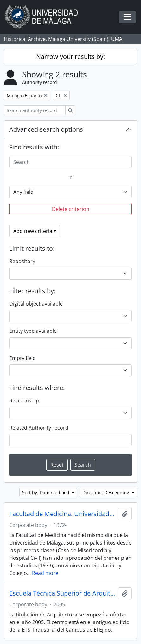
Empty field (22, 358)
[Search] (70, 162)
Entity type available (33, 331)
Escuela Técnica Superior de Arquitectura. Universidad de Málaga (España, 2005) (62, 593)
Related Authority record (39, 428)
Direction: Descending (106, 492)
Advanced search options (46, 129)
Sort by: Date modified (46, 492)
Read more (45, 573)
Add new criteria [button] (33, 231)
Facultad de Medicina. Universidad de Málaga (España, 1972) (62, 514)
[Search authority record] (35, 110)
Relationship (24, 401)
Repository (22, 261)
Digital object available (36, 304)
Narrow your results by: (70, 57)
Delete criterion (71, 209)
